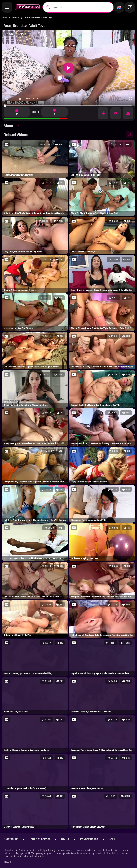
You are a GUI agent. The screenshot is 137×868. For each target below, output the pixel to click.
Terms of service (40, 839)
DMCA (65, 839)
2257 (112, 839)
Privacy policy (89, 839)
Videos (16, 18)
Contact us (11, 839)
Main (4, 18)
